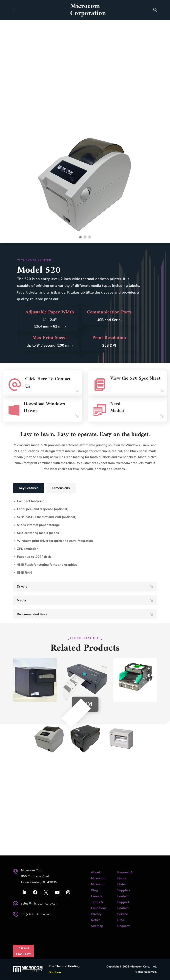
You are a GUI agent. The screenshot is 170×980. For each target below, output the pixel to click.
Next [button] (92, 717)
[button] (155, 10)
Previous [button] (78, 717)
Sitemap (97, 926)
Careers (97, 896)
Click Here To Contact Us (48, 383)
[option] (85, 691)
